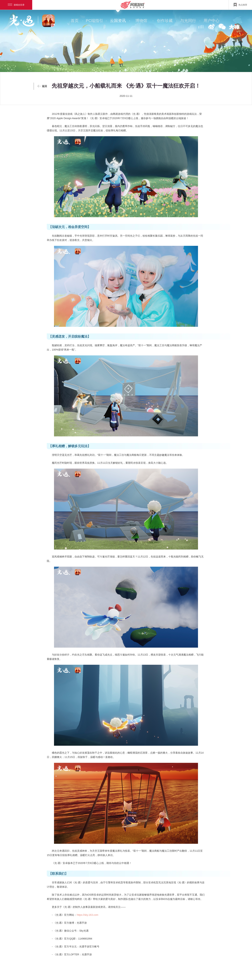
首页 (77, 21)
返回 (44, 86)
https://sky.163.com (87, 915)
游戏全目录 (16, 5)
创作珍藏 (167, 21)
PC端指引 (96, 21)
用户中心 (211, 21)
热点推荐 (240, 5)
